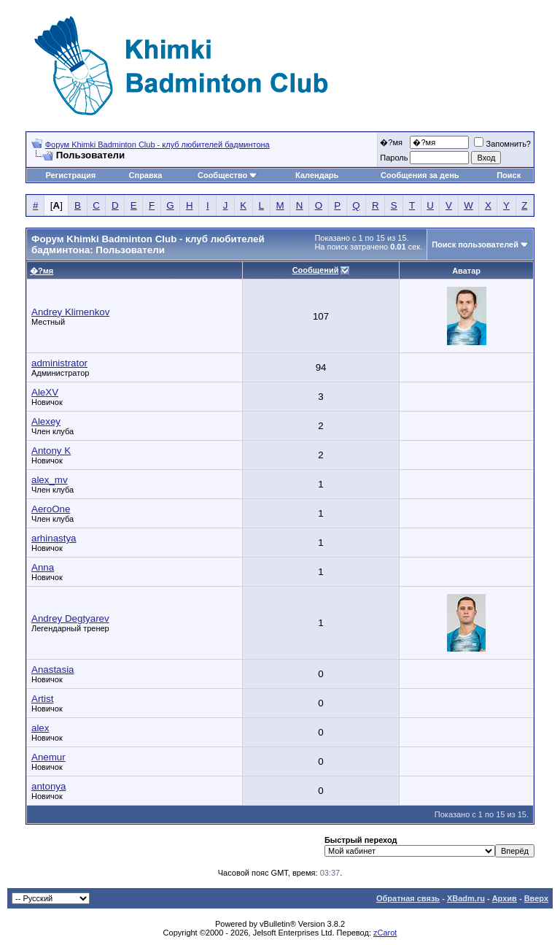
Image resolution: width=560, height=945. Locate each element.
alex (40, 728)
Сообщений (316, 270)
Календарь (317, 175)
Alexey (46, 421)
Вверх (536, 898)
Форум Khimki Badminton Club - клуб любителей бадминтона (157, 144)
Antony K (51, 451)
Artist (42, 699)
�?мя (391, 142)
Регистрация (70, 175)
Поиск (509, 175)
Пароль (394, 158)
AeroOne (51, 509)
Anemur (48, 757)
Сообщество (227, 175)
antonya (48, 786)
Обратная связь (408, 898)
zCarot (385, 933)
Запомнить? (502, 144)
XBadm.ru (466, 898)
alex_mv (50, 480)
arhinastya (54, 538)
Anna (43, 567)
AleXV (45, 392)
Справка (146, 175)
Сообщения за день (420, 175)
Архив (505, 898)
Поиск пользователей (475, 244)
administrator (59, 363)
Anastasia (53, 670)
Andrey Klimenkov (70, 312)
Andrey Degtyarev (70, 618)
